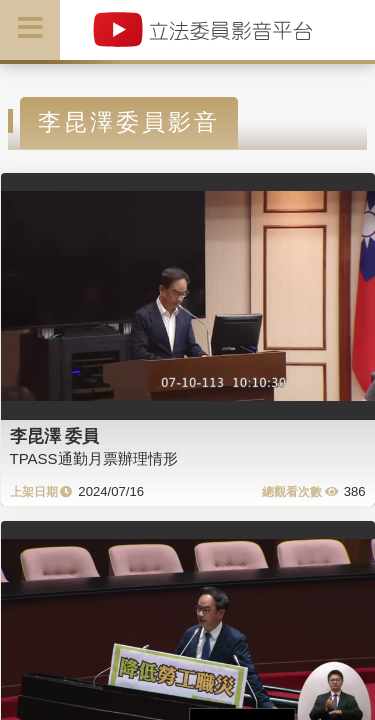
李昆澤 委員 (55, 436)
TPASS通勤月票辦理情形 (94, 458)
